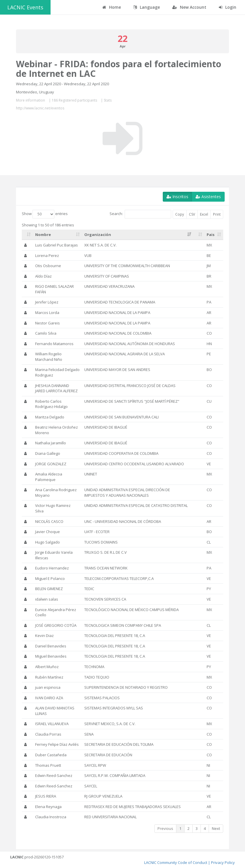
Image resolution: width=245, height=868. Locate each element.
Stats (108, 100)
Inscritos (177, 197)
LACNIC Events (25, 7)
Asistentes (208, 197)
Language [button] (147, 7)
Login (228, 7)
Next (216, 828)
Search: (140, 214)
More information (31, 100)
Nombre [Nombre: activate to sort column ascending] (43, 235)
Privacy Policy (223, 862)
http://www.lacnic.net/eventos (40, 108)
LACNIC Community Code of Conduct (176, 862)
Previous (165, 828)
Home (112, 7)
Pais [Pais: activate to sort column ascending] (211, 235)
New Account (189, 7)
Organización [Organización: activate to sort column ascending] (98, 235)
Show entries (45, 214)
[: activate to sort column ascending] (27, 235)
